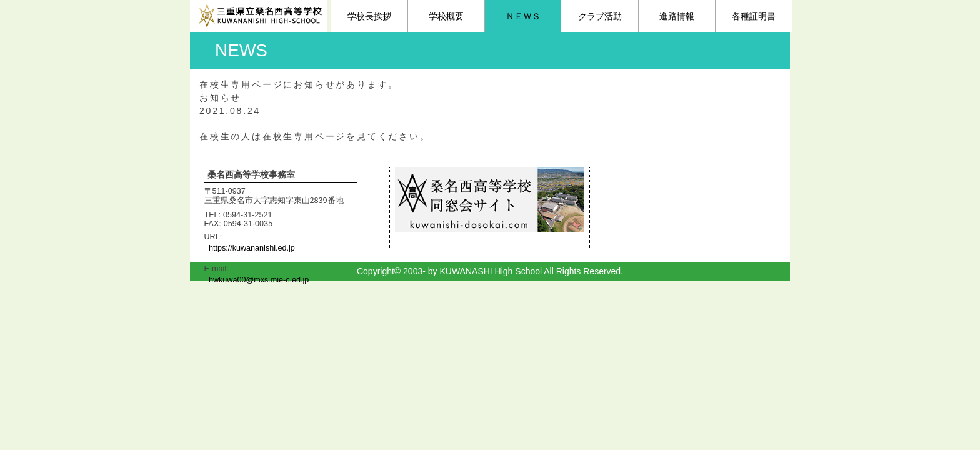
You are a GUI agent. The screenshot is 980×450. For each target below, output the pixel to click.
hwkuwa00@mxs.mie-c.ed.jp (259, 280)
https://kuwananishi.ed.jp (252, 248)
